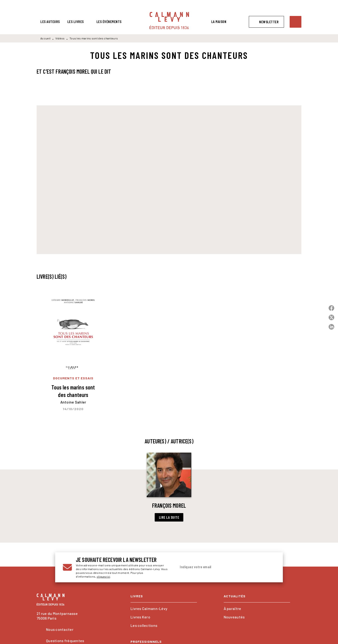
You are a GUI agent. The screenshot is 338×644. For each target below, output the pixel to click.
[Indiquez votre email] (220, 567)
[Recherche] (296, 22)
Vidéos (60, 38)
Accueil (45, 38)
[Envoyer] (270, 567)
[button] (266, 22)
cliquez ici (103, 576)
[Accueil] (169, 21)
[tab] (50, 22)
